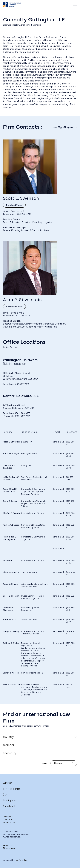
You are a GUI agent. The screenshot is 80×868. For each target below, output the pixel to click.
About (8, 783)
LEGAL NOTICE (8, 819)
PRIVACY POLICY (9, 822)
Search (64, 763)
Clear (45, 763)
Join (6, 795)
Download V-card (14, 205)
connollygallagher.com (64, 127)
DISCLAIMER (8, 816)
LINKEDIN (8, 846)
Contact (9, 806)
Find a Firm (12, 789)
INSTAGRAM (9, 848)
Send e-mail (18, 211)
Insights (9, 800)
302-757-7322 (23, 316)
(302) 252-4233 (23, 214)
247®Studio (21, 860)
